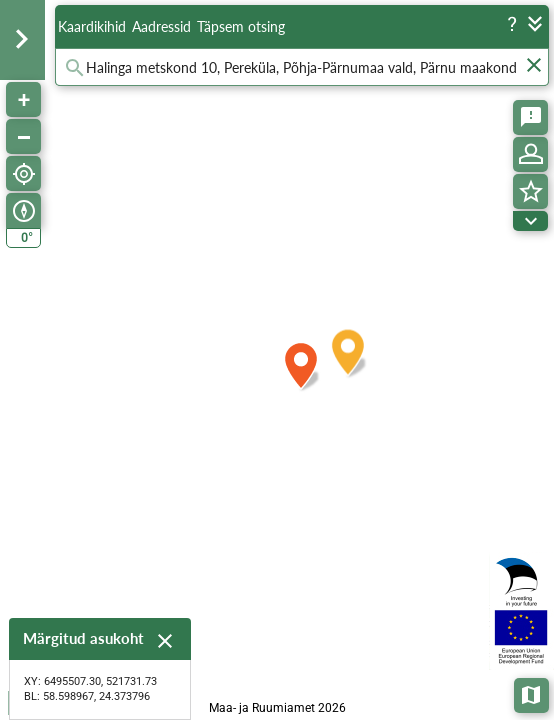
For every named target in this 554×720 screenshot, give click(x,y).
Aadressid (161, 26)
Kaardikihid (92, 26)
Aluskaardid (532, 693)
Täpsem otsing (241, 26)
